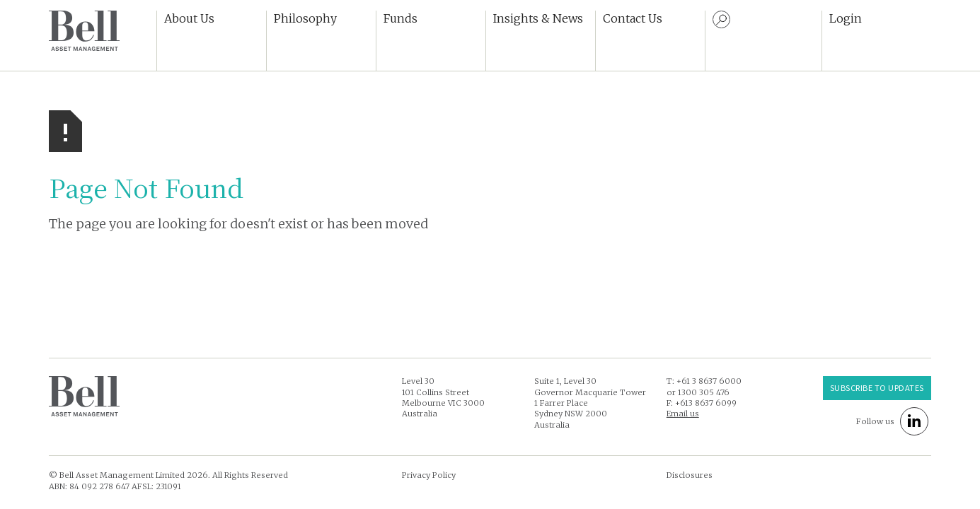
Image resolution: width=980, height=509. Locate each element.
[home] (84, 31)
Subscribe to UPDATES (877, 387)
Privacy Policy (429, 475)
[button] (211, 41)
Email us (683, 414)
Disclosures (690, 475)
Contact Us (633, 18)
